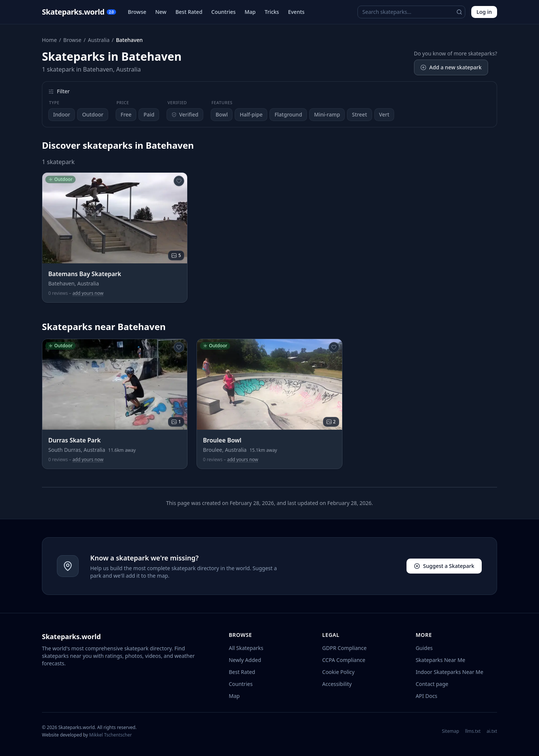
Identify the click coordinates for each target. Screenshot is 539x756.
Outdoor (93, 114)
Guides (424, 648)
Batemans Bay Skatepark (85, 274)
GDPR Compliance (345, 648)
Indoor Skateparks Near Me (449, 672)
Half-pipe (251, 114)
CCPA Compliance (344, 660)
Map (250, 12)
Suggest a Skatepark (444, 566)
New (161, 12)
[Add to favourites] (179, 181)
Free (126, 114)
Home (49, 40)
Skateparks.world (79, 12)
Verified (185, 114)
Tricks (272, 12)
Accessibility (337, 684)
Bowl (222, 114)
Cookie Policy (338, 672)
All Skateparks (246, 648)
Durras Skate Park (74, 440)
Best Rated (189, 12)
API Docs (426, 696)
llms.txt (473, 731)
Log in (484, 12)
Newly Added (245, 660)
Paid (149, 114)
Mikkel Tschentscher (110, 735)
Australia (99, 40)
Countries (224, 12)
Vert (384, 114)
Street (359, 114)
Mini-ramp (327, 114)
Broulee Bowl (222, 440)
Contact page (432, 684)
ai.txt (492, 731)
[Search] (459, 12)
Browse (137, 12)
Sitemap (450, 731)
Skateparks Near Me (440, 660)
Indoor (62, 114)
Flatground (288, 114)
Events (296, 12)
